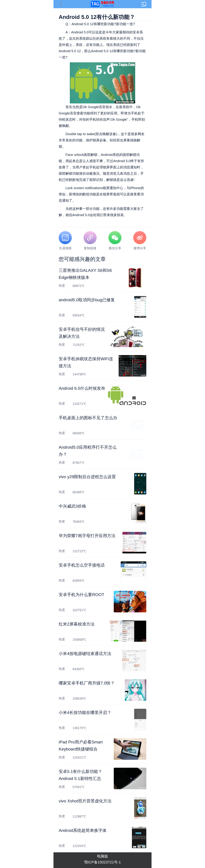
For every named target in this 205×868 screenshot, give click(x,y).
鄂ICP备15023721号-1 (102, 862)
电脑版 (102, 856)
